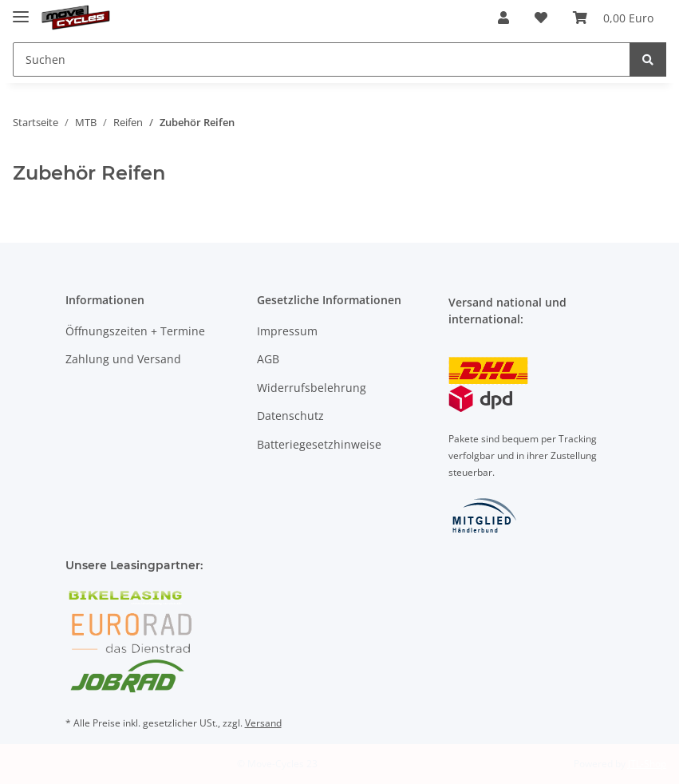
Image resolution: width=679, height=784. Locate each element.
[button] (503, 18)
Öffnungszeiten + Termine (135, 331)
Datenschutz (290, 416)
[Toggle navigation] (21, 10)
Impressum (287, 331)
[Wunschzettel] (541, 18)
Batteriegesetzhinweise (319, 444)
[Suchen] (322, 59)
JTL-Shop (647, 764)
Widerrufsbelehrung (312, 388)
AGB (268, 359)
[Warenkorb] (613, 18)
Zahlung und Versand (123, 359)
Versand (263, 723)
